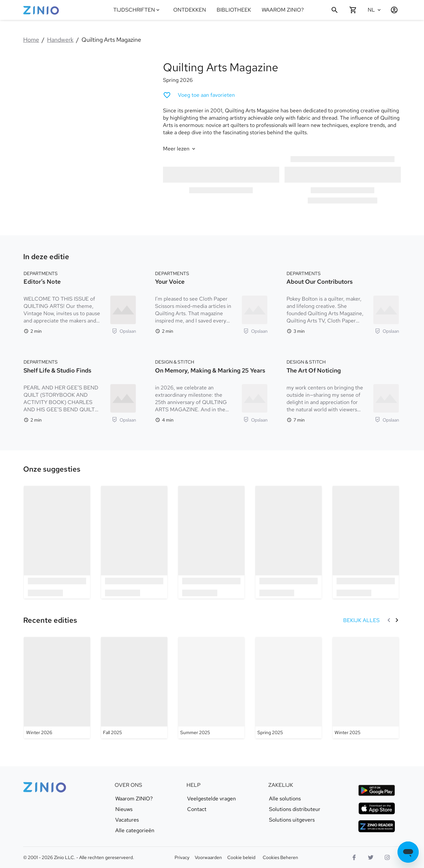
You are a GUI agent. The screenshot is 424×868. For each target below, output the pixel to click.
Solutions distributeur (295, 809)
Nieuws (124, 809)
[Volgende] (397, 620)
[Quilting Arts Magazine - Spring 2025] (289, 688)
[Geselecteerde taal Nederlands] (375, 10)
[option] (57, 542)
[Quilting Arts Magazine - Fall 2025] (134, 688)
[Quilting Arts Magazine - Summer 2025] (211, 688)
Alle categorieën (135, 831)
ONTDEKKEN (190, 10)
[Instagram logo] (387, 857)
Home (31, 40)
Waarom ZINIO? (134, 799)
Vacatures (127, 820)
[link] (52, 469)
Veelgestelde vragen (212, 799)
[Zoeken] (335, 10)
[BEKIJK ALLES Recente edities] (361, 620)
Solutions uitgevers (292, 820)
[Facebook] (354, 857)
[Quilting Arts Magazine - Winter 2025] (366, 688)
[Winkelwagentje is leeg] (353, 10)
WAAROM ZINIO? (283, 10)
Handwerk (60, 40)
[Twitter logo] (371, 857)
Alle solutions (285, 799)
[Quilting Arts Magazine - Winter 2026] (57, 688)
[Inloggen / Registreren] (392, 10)
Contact (197, 809)
